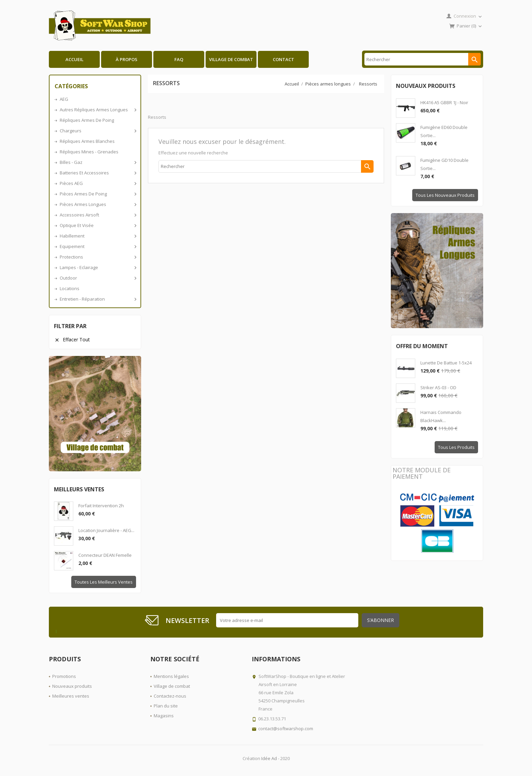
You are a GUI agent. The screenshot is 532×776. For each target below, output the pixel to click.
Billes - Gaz (98, 162)
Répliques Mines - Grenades (89, 152)
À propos (127, 59)
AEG (64, 99)
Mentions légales (171, 676)
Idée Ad (269, 758)
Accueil (74, 59)
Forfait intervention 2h (101, 506)
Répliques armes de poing (87, 120)
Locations (70, 288)
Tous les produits (456, 447)
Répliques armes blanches (87, 141)
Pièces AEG (98, 183)
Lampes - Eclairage (98, 267)
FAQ (179, 59)
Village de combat (231, 59)
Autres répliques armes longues (98, 110)
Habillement (98, 236)
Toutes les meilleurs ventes (104, 582)
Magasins (164, 716)
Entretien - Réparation (98, 299)
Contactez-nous (170, 696)
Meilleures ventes (71, 696)
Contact (283, 59)
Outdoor (98, 278)
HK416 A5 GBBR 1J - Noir (444, 102)
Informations (276, 659)
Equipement (98, 246)
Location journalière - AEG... (106, 530)
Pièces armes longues (98, 204)
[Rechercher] (423, 59)
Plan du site (166, 706)
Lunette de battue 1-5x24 (446, 363)
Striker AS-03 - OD (438, 387)
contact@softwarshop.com (286, 728)
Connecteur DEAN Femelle (105, 555)
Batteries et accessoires (98, 173)
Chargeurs (98, 131)
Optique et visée (98, 225)
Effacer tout (72, 339)
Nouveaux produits (72, 686)
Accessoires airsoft (98, 215)
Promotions (64, 676)
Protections (98, 257)
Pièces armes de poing (98, 194)
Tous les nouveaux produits (445, 195)
